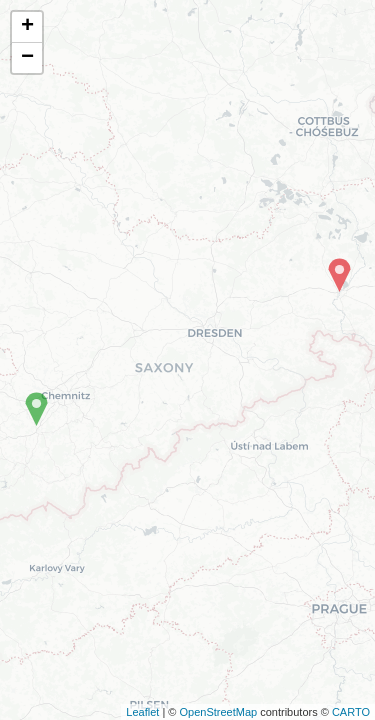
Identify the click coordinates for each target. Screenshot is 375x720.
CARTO (351, 712)
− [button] (27, 58)
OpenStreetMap (218, 712)
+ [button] (27, 27)
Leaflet (142, 712)
